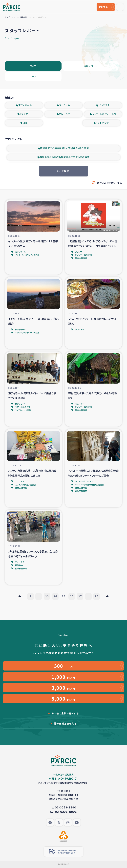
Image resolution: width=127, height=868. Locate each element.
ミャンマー (25, 114)
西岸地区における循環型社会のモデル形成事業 (65, 157)
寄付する (103, 7)
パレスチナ (104, 105)
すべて (33, 66)
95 (97, 596)
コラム (33, 76)
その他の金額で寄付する (65, 713)
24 (55, 596)
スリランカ (65, 105)
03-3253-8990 (66, 807)
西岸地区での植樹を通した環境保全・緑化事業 (65, 148)
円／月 (64, 666)
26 (72, 596)
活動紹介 (24, 17)
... (39, 596)
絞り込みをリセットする (110, 183)
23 (47, 596)
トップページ (10, 17)
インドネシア (102, 123)
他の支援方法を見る (65, 723)
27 (80, 596)
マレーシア (65, 114)
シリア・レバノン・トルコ (104, 114)
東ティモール (25, 105)
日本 (25, 123)
